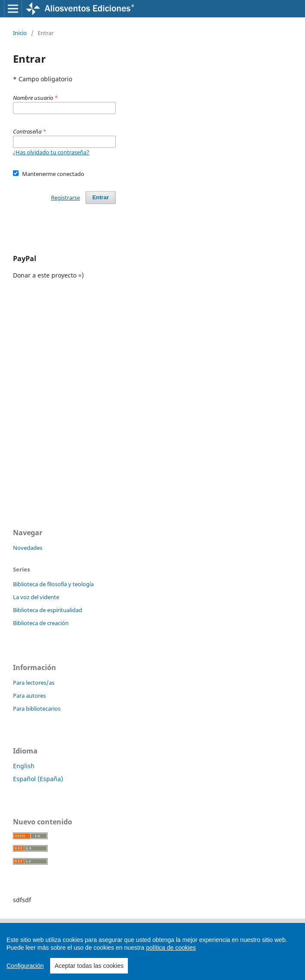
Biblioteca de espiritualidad (48, 610)
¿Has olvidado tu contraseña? (51, 152)
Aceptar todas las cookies (89, 966)
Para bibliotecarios (37, 709)
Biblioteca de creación (41, 623)
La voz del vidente (36, 597)
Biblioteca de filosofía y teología (53, 584)
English (24, 766)
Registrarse (65, 198)
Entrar (101, 197)
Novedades (28, 548)
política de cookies (171, 948)
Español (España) (38, 779)
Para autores (29, 696)
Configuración (25, 966)
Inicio (20, 33)
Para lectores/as (34, 683)
